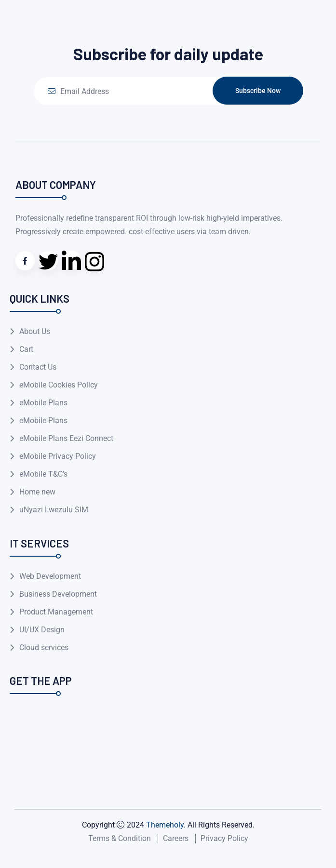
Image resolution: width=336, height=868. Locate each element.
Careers (176, 838)
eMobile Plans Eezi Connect (66, 438)
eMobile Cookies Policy (59, 385)
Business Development (58, 594)
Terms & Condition (120, 838)
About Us (35, 331)
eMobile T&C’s (43, 474)
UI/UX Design (42, 630)
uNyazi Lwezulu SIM (54, 510)
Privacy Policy (224, 838)
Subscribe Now (258, 91)
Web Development (50, 576)
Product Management (56, 612)
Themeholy (165, 825)
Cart (26, 349)
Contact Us (38, 367)
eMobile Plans (43, 403)
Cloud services (44, 648)
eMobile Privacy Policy (58, 456)
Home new (37, 492)
